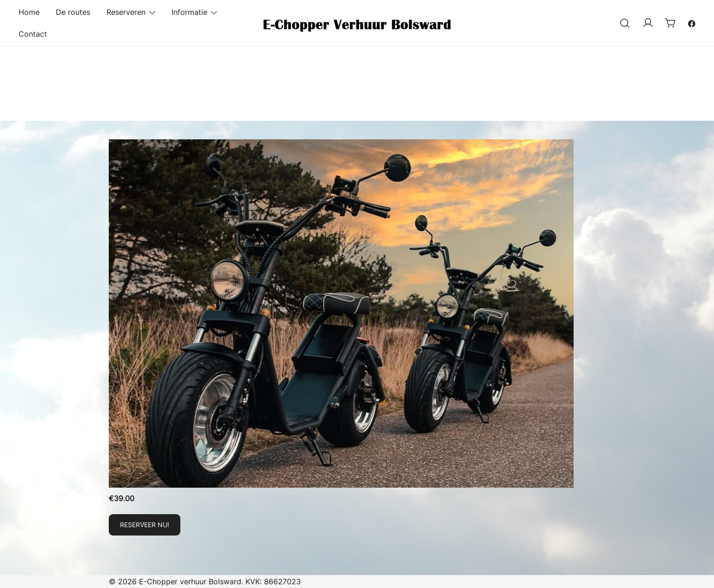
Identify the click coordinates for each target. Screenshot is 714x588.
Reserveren (126, 12)
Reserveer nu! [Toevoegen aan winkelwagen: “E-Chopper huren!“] (145, 525)
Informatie (189, 12)
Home (29, 12)
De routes (73, 12)
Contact (33, 34)
